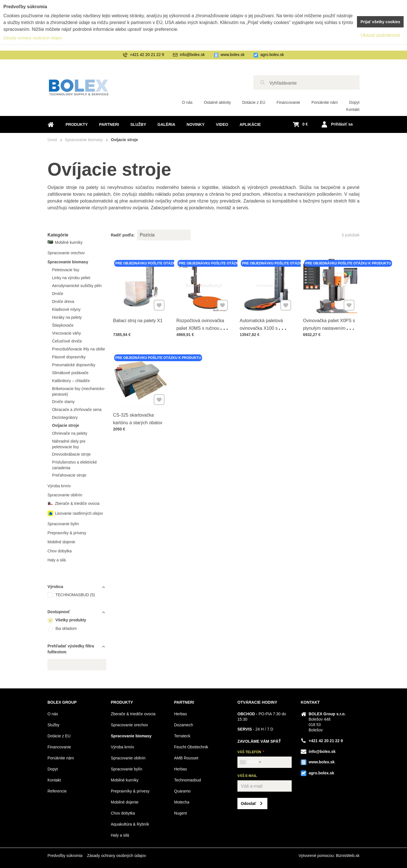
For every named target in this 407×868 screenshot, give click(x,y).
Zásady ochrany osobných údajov (117, 856)
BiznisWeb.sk (348, 856)
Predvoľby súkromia (65, 856)
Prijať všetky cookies (380, 22)
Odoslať (248, 804)
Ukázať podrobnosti (380, 35)
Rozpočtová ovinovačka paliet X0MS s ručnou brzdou (200, 327)
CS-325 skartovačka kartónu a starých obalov (138, 418)
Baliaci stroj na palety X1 (138, 320)
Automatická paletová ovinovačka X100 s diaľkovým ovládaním (261, 327)
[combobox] (250, 762)
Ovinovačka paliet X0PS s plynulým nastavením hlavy (329, 327)
